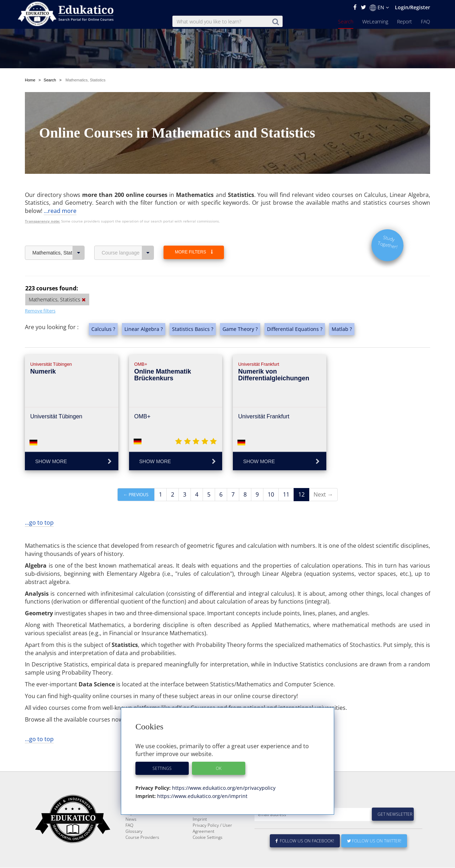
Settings (162, 768)
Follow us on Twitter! (374, 858)
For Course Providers (213, 830)
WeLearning (375, 22)
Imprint (200, 836)
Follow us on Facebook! (305, 858)
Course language (128, 253)
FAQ (425, 22)
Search (346, 22)
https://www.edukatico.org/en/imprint (202, 796)
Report (405, 22)
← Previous (136, 495)
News (131, 836)
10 (271, 494)
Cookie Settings (208, 854)
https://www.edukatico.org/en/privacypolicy (223, 788)
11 (286, 494)
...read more (60, 211)
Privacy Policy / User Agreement (212, 845)
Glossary (134, 848)
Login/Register (413, 7)
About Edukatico (208, 818)
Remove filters (40, 311)
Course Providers (142, 854)
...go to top (39, 523)
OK (219, 768)
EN (379, 7)
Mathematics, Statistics (58, 253)
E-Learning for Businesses (218, 824)
